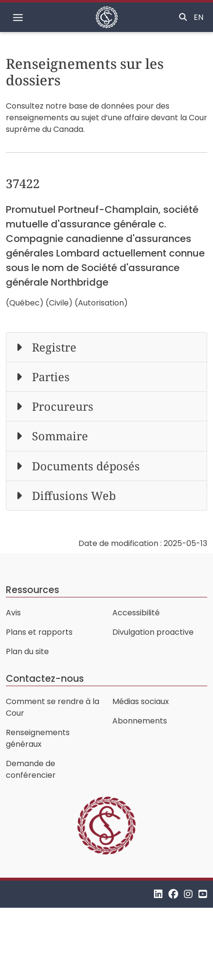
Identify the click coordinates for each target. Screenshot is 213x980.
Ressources (32, 590)
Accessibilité (136, 613)
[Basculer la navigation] (18, 17)
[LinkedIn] (158, 894)
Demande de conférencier (31, 769)
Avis (13, 613)
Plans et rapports (39, 632)
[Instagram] (188, 894)
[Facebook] (173, 894)
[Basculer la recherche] (183, 17)
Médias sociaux (141, 701)
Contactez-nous (45, 679)
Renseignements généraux (38, 738)
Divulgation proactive (153, 632)
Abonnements (140, 721)
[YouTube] (203, 894)
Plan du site (27, 651)
